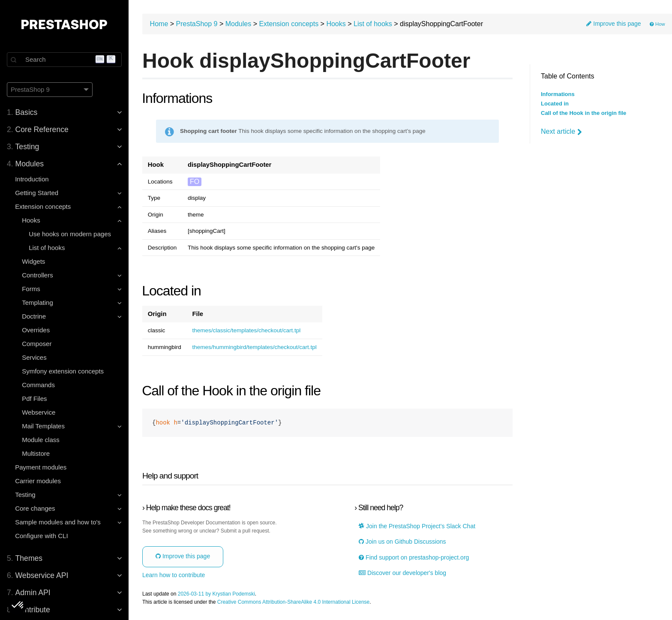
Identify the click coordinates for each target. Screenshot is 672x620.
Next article (561, 132)
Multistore (36, 453)
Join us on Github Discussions (402, 542)
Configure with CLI (41, 536)
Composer (37, 344)
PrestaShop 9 (197, 24)
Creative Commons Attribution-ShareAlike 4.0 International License (294, 602)
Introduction (32, 179)
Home (159, 24)
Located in (555, 104)
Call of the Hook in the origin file (583, 113)
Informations (558, 94)
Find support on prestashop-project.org (414, 558)
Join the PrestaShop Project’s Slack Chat (417, 526)
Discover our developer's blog (402, 573)
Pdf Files (34, 399)
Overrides (36, 330)
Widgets (33, 261)
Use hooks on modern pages (70, 234)
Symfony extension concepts (63, 371)
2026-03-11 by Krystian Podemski (216, 594)
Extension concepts (289, 24)
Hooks (336, 24)
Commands (38, 385)
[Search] (64, 60)
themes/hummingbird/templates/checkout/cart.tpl (254, 347)
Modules (238, 24)
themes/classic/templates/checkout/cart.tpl (246, 331)
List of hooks (373, 24)
